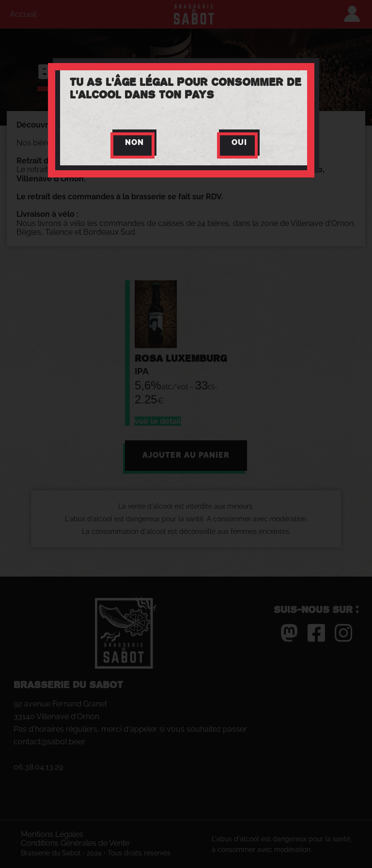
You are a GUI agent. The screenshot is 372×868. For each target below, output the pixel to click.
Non (134, 142)
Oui (239, 142)
